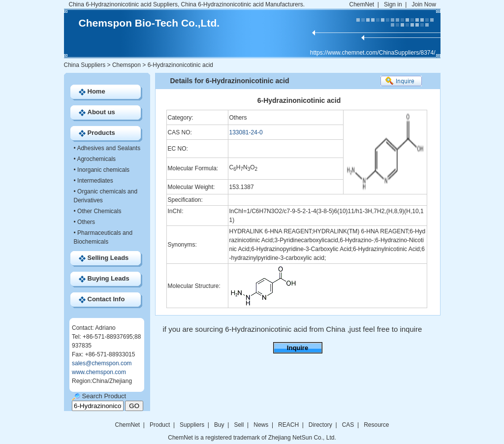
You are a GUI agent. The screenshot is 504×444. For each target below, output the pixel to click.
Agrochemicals (96, 159)
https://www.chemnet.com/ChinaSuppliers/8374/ (373, 53)
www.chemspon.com (99, 372)
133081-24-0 (246, 132)
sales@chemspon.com (102, 363)
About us (101, 112)
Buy (219, 425)
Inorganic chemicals (103, 170)
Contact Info (106, 299)
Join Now (424, 4)
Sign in (393, 4)
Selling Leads (108, 258)
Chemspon (126, 65)
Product (161, 425)
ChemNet (362, 4)
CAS (348, 425)
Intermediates (95, 181)
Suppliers (192, 425)
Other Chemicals (99, 211)
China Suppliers (85, 65)
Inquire (298, 348)
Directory (320, 425)
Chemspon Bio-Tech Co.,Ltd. (149, 23)
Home (96, 91)
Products (101, 133)
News (261, 425)
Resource (376, 425)
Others (86, 222)
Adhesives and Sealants (109, 148)
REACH (288, 425)
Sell (239, 425)
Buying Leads (109, 278)
